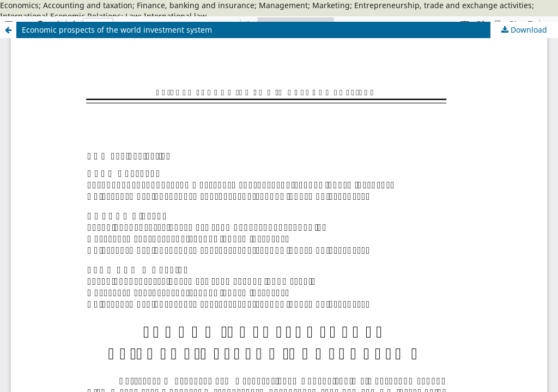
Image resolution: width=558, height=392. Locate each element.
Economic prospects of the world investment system (117, 30)
